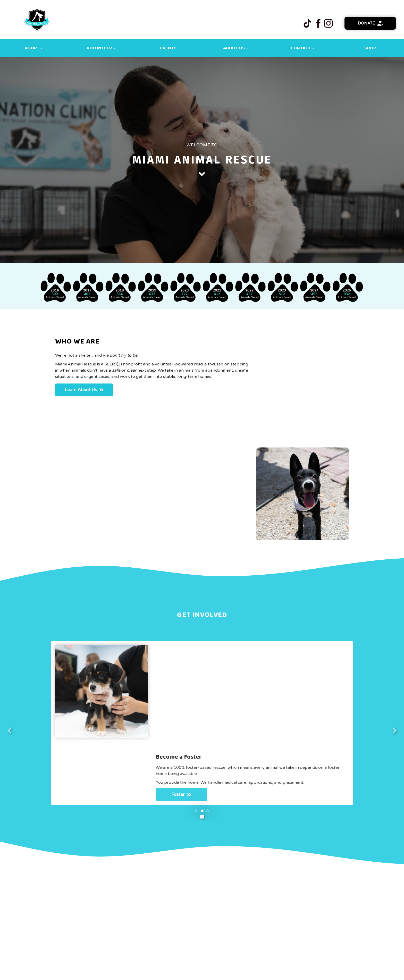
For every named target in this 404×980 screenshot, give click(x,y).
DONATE (281, 929)
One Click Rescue (196, 973)
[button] (202, 637)
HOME (97, 929)
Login (216, 973)
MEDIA (228, 929)
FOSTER (147, 929)
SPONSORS (177, 929)
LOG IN (307, 929)
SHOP (205, 929)
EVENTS (254, 929)
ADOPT (121, 929)
